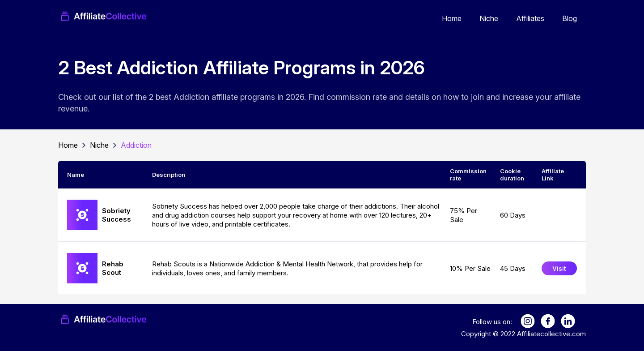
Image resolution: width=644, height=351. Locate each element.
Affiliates (530, 18)
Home (452, 18)
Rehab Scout (113, 268)
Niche (489, 18)
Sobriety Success (117, 215)
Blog (570, 18)
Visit (559, 268)
